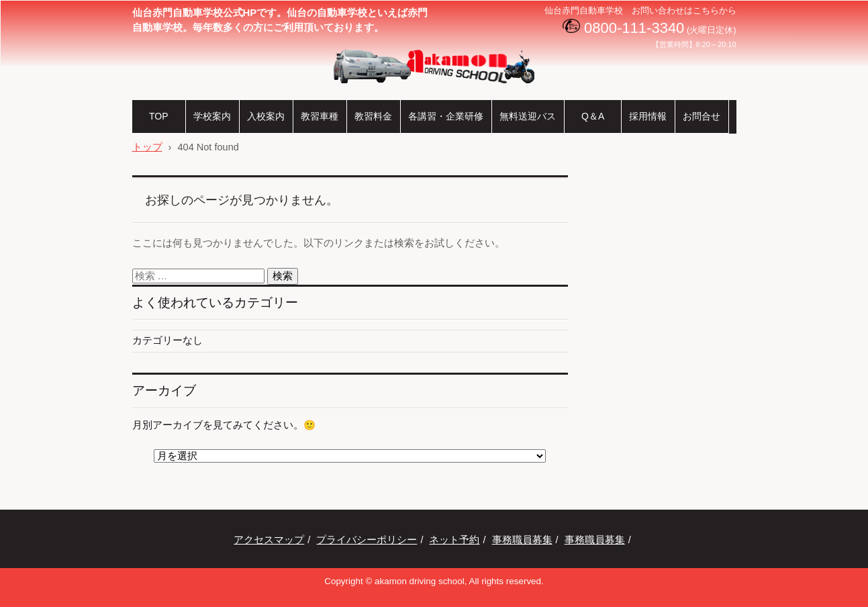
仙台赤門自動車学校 (394, 93)
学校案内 (212, 116)
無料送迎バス (528, 116)
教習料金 (373, 116)
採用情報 (648, 116)
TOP (158, 116)
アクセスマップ (269, 540)
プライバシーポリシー (367, 540)
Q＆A (592, 116)
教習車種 (320, 116)
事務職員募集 (522, 540)
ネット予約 (454, 540)
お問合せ (702, 116)
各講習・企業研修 (446, 116)
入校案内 (266, 116)
